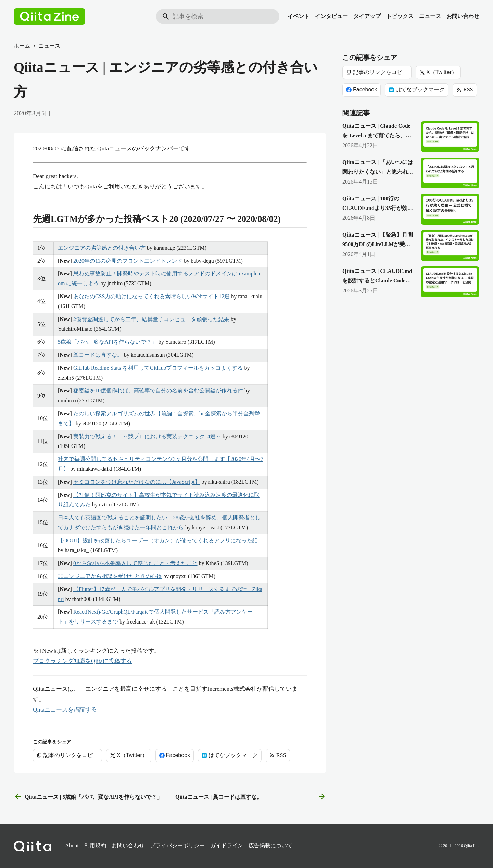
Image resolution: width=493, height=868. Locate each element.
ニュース (430, 16)
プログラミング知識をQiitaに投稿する (82, 661)
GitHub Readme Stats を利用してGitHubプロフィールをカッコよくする (158, 368)
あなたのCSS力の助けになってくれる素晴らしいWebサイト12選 (151, 296)
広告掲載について (270, 846)
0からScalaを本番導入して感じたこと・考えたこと (135, 563)
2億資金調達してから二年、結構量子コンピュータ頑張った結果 (151, 319)
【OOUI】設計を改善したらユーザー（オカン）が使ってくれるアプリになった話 (158, 540)
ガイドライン (227, 846)
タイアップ (367, 16)
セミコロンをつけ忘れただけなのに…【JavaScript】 (137, 482)
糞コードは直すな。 (98, 355)
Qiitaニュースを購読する (65, 710)
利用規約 (95, 846)
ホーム (22, 46)
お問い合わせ (463, 16)
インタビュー (331, 16)
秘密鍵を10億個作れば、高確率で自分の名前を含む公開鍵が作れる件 (158, 391)
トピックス (400, 16)
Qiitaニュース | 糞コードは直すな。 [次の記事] (251, 797)
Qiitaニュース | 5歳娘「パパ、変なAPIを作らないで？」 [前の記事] (88, 797)
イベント (299, 16)
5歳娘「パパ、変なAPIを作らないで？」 (108, 342)
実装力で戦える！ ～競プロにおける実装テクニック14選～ (147, 436)
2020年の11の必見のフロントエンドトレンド (128, 261)
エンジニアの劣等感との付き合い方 (102, 248)
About (72, 846)
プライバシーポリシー (177, 846)
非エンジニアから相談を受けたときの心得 (110, 576)
